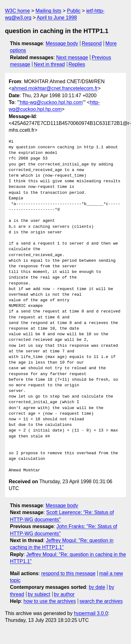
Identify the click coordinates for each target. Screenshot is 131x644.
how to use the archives (50, 601)
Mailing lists (48, 11)
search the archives (101, 601)
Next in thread (49, 64)
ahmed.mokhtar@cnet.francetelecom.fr (55, 88)
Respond (92, 43)
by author (64, 594)
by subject (39, 594)
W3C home (17, 11)
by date (97, 587)
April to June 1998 (57, 18)
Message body (62, 43)
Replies (77, 64)
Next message (72, 57)
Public (74, 11)
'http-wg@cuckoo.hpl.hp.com (51, 102)
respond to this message (68, 573)
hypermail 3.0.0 (91, 613)
